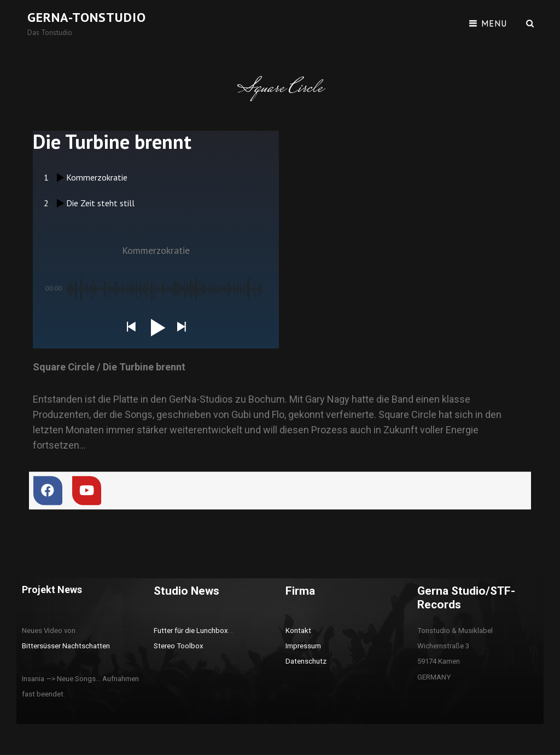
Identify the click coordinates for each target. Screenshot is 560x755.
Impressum (303, 646)
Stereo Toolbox (179, 646)
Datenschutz (306, 661)
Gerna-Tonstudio (87, 17)
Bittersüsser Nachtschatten (66, 646)
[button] (131, 327)
